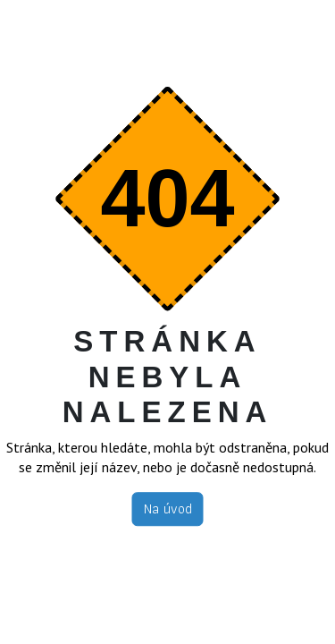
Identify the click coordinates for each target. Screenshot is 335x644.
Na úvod (168, 508)
